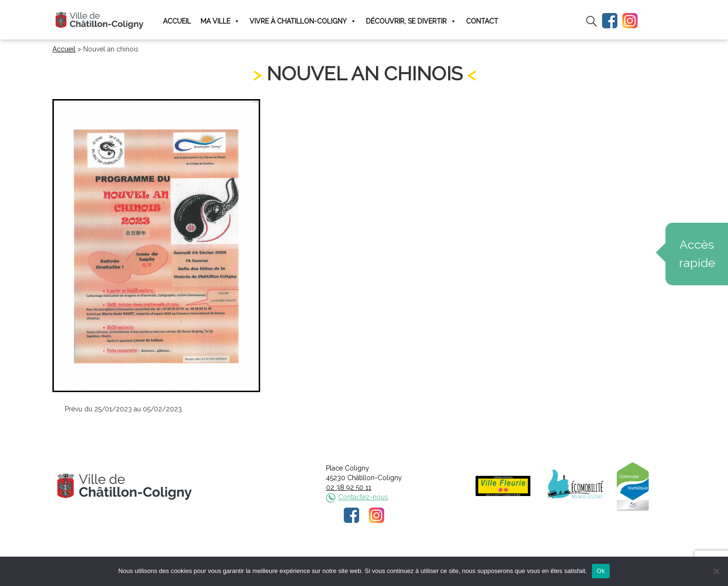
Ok (601, 571)
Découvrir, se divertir (411, 21)
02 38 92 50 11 (349, 487)
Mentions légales (300, 556)
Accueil (177, 21)
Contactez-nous (363, 497)
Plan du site (437, 556)
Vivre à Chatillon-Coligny (303, 21)
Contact (482, 21)
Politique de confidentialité (373, 556)
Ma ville (220, 21)
